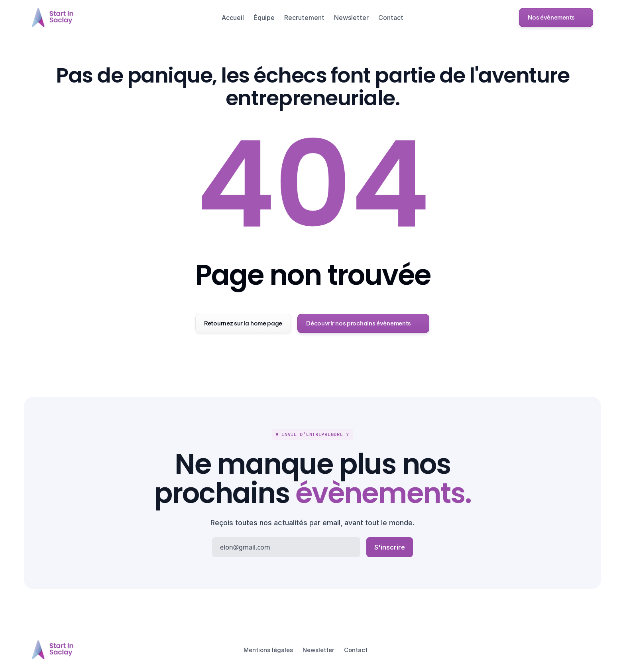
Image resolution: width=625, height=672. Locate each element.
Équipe (264, 18)
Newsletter (351, 18)
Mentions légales (268, 650)
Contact (391, 18)
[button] (556, 18)
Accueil (233, 18)
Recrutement (304, 18)
